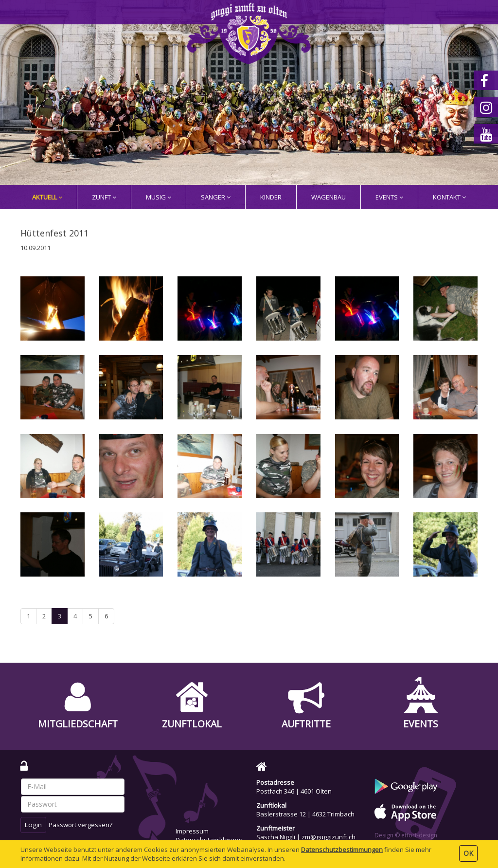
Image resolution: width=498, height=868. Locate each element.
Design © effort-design (406, 835)
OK (468, 853)
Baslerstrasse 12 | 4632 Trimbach (305, 814)
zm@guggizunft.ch (329, 837)
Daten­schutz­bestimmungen (342, 850)
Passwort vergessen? (80, 825)
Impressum (192, 831)
